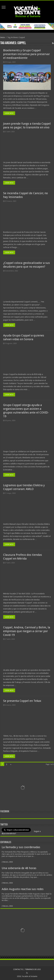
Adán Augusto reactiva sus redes (23, 889)
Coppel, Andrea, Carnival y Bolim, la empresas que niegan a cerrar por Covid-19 (27, 631)
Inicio (3, 37)
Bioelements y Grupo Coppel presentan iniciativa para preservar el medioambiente (26, 54)
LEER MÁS (9, 113)
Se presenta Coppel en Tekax (22, 701)
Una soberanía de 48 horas (19, 868)
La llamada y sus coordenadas (21, 847)
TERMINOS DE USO (33, 969)
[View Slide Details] (23, 788)
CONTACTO (18, 969)
